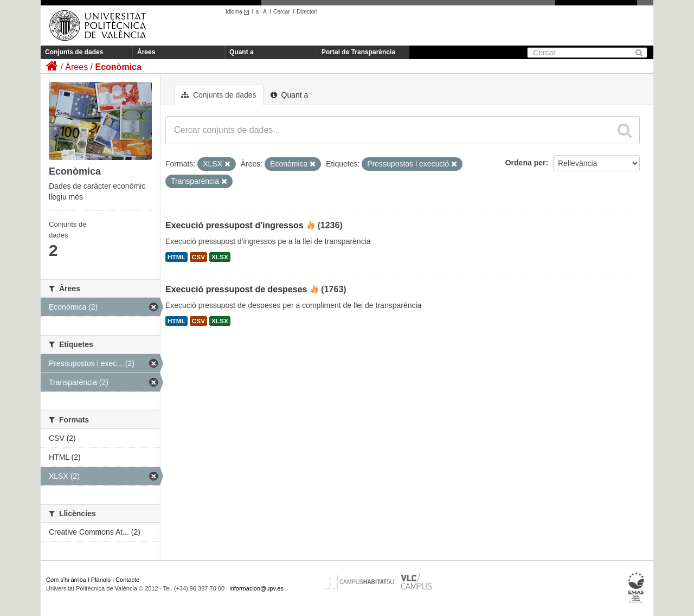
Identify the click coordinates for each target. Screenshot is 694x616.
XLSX (220, 257)
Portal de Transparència (358, 52)
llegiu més (66, 197)
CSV (198, 257)
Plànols (101, 580)
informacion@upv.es (256, 588)
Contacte (127, 580)
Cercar (282, 12)
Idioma (239, 12)
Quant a (242, 52)
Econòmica (118, 67)
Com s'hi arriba (66, 580)
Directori (307, 12)
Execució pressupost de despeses (236, 289)
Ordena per (526, 163)
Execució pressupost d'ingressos (234, 225)
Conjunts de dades (74, 52)
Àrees (146, 52)
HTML (176, 257)
